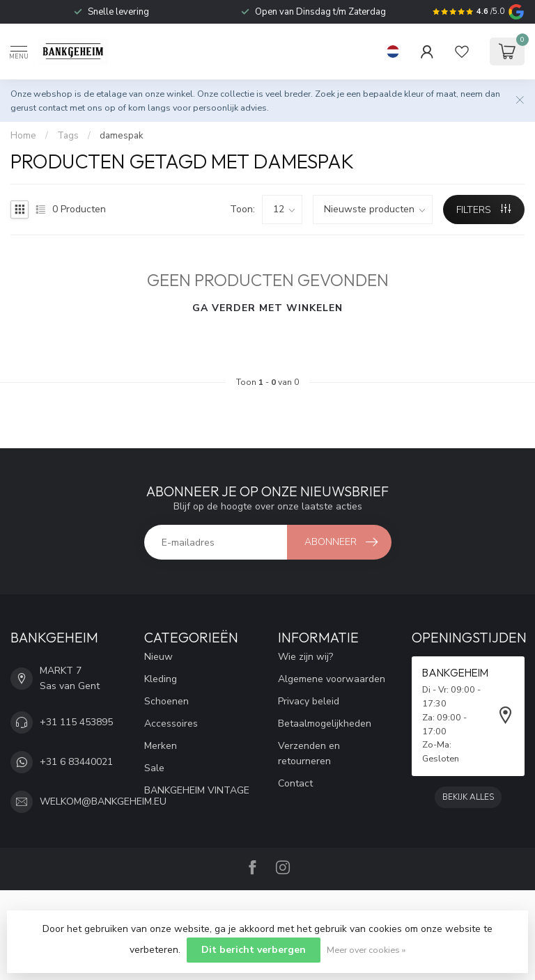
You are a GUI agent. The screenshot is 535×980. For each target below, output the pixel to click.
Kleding (161, 679)
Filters (483, 210)
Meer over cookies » (366, 950)
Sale (154, 768)
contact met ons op (77, 108)
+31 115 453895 (76, 722)
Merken (161, 746)
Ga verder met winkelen (267, 308)
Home (23, 136)
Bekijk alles (468, 797)
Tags (68, 136)
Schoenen (166, 701)
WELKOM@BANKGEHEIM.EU (103, 801)
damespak (122, 136)
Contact (295, 783)
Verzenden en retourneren (309, 753)
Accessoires (171, 724)
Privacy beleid (309, 701)
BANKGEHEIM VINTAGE (197, 790)
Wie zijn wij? (305, 657)
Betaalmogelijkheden (325, 724)
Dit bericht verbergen (254, 950)
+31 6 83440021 (76, 762)
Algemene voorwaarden (332, 679)
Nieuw (158, 657)
